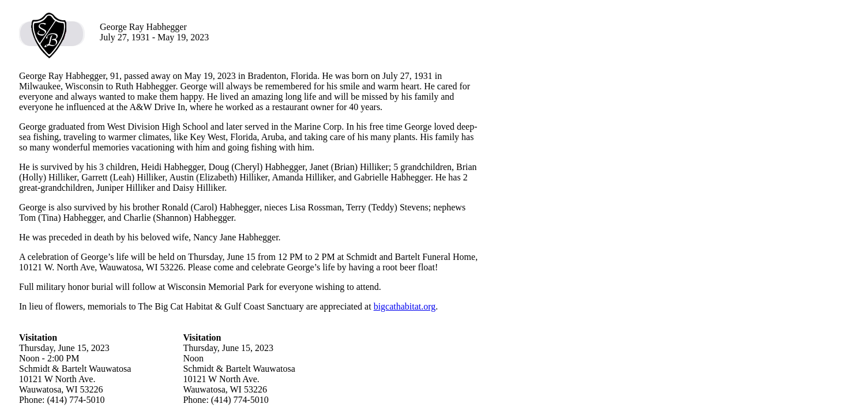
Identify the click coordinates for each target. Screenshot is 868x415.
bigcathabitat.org (405, 306)
